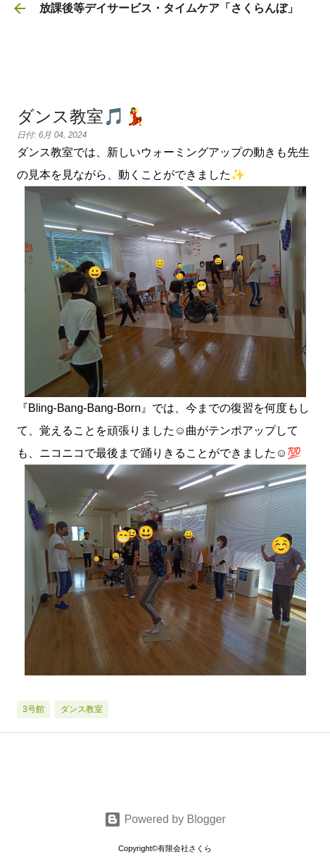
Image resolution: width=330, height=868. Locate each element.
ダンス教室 (82, 709)
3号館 (33, 709)
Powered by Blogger (165, 819)
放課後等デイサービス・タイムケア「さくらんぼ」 (169, 8)
